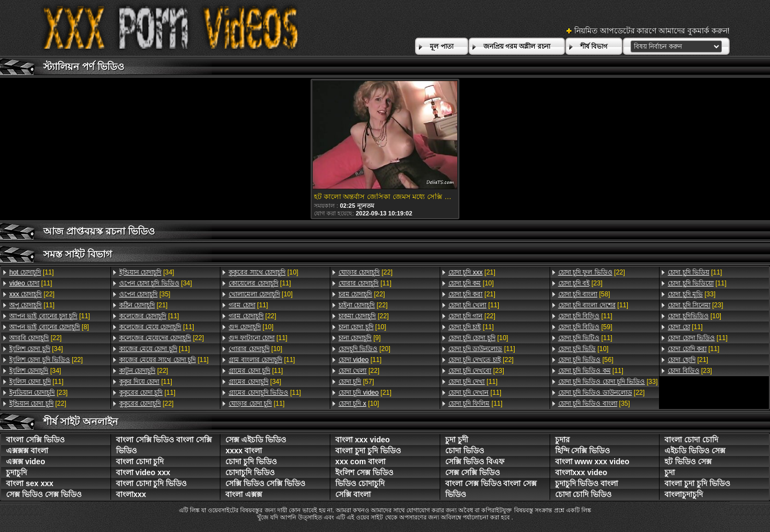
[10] (263, 272)
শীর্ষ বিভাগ (594, 46)
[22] (32, 294)
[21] (144, 305)
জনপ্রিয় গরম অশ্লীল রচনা (517, 46)
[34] (36, 349)
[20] (364, 349)
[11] (31, 272)
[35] (145, 294)
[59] (585, 327)
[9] (360, 338)
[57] (356, 382)
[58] (584, 294)
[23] (39, 393)
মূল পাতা (441, 46)
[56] (586, 360)
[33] (608, 382)
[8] (49, 327)
